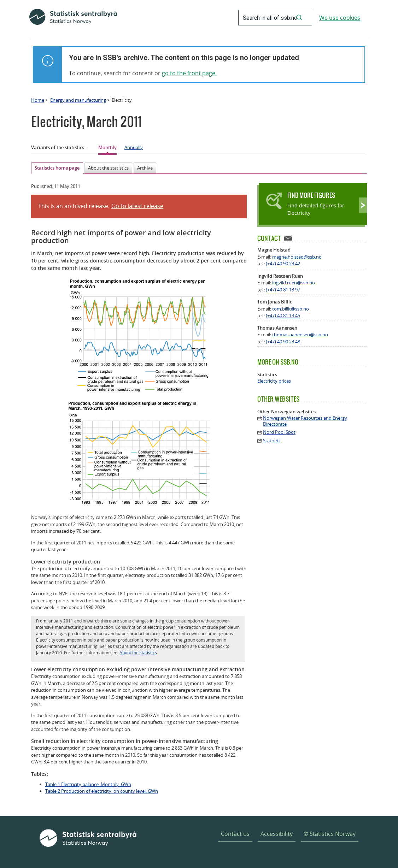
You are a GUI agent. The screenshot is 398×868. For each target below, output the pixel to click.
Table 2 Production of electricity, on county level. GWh (102, 791)
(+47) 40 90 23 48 (283, 342)
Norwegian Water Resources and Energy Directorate (305, 421)
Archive (145, 168)
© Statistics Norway (330, 834)
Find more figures (311, 195)
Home (38, 100)
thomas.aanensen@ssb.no (300, 335)
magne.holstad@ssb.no (297, 257)
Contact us (235, 834)
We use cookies (340, 18)
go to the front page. (189, 73)
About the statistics (108, 168)
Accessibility (277, 834)
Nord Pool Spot (279, 432)
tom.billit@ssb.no (291, 309)
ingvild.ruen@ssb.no (294, 283)
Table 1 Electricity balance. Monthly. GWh (88, 784)
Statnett (272, 441)
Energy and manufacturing (78, 100)
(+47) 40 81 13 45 (283, 315)
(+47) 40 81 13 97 (283, 290)
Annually (134, 147)
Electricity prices (274, 381)
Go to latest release (137, 206)
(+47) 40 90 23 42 (283, 264)
